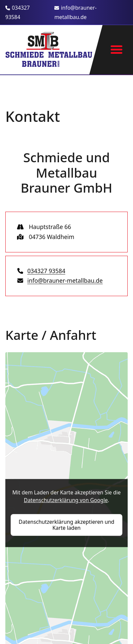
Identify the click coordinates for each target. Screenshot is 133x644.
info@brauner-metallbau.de (75, 12)
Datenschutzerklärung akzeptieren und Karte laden (66, 525)
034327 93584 (17, 12)
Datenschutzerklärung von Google (66, 500)
